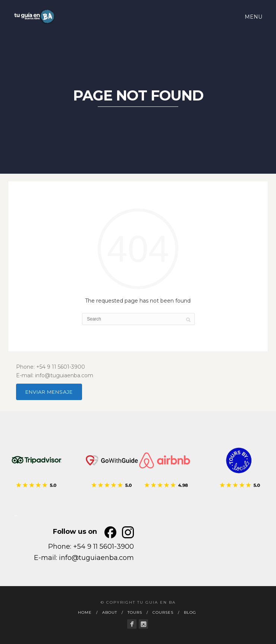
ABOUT (110, 612)
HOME (85, 612)
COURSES (163, 612)
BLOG (190, 612)
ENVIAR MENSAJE (49, 392)
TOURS (135, 612)
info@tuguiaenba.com (96, 558)
